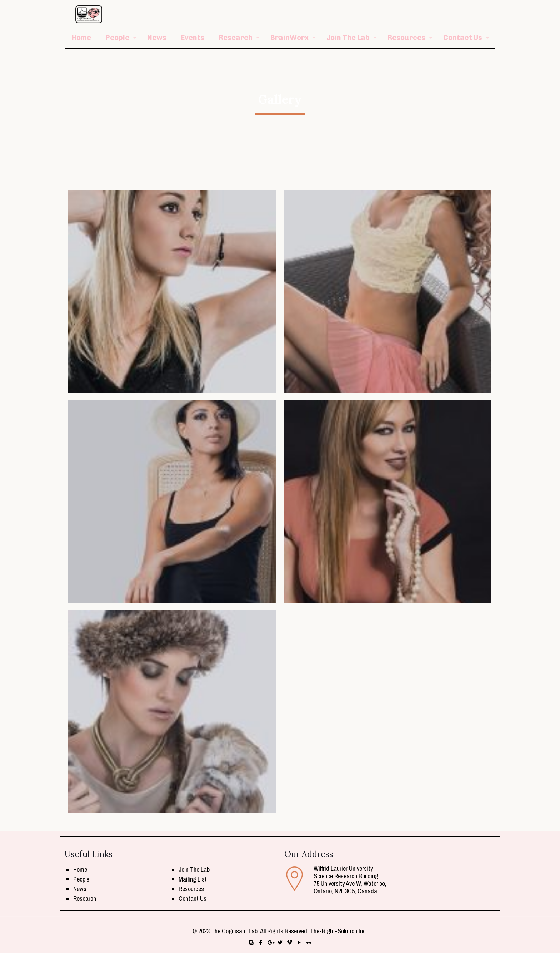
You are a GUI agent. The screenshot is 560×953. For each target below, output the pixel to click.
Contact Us (192, 898)
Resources (191, 889)
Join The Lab (194, 870)
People (81, 879)
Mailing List (193, 879)
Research (85, 898)
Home (80, 870)
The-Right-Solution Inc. (339, 931)
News (80, 889)
